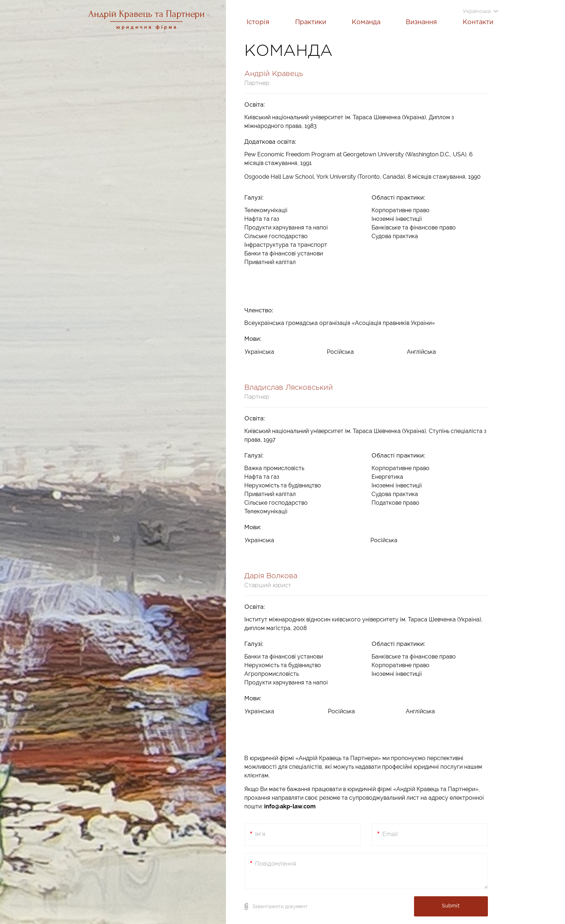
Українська (477, 12)
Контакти (478, 22)
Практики (311, 22)
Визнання (421, 22)
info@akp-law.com (290, 806)
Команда (366, 22)
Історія (258, 22)
